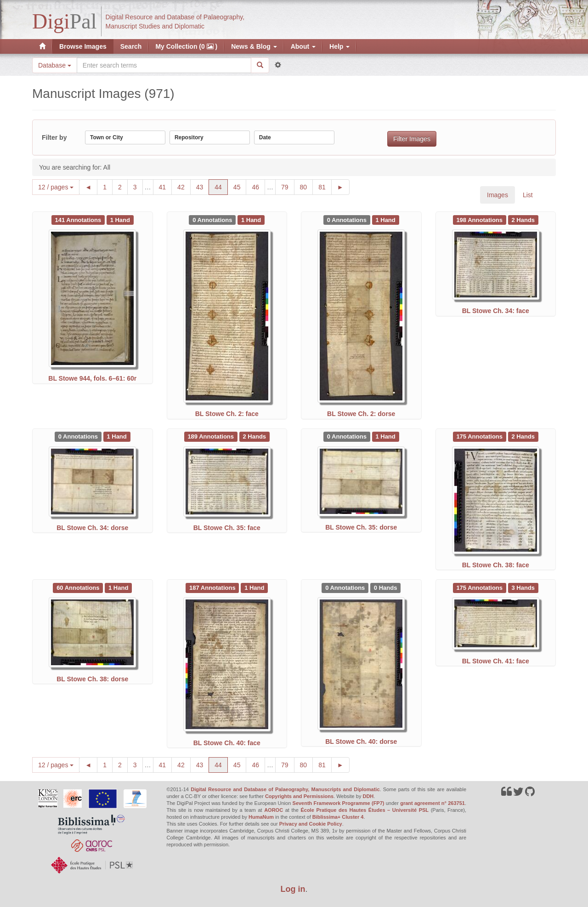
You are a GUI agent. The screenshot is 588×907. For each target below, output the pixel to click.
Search (131, 46)
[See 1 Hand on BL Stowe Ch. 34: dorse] (117, 436)
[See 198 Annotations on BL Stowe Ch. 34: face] (481, 219)
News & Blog (254, 46)
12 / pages (56, 187)
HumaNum (261, 817)
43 (203, 186)
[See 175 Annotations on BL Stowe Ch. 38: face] (481, 436)
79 (288, 186)
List (528, 195)
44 (221, 186)
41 (166, 186)
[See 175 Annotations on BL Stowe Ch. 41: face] (481, 588)
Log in (293, 889)
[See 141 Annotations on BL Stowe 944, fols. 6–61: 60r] (79, 219)
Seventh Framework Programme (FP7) (339, 803)
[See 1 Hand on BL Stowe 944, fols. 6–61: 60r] (120, 219)
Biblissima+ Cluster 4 (338, 817)
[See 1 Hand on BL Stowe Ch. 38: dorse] (118, 588)
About (303, 46)
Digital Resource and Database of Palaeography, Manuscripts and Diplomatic (285, 789)
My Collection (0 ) (186, 46)
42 (184, 186)
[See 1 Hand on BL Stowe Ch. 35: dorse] (386, 436)
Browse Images (83, 46)
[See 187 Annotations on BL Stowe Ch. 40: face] (213, 588)
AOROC (274, 810)
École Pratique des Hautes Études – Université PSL (365, 810)
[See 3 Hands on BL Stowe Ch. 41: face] (523, 588)
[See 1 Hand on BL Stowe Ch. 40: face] (254, 588)
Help (339, 46)
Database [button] (55, 65)
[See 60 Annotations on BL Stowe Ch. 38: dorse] (79, 588)
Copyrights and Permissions (299, 796)
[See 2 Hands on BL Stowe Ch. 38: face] (523, 436)
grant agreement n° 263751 (433, 803)
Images (498, 195)
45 (240, 186)
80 (307, 186)
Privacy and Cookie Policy (311, 824)
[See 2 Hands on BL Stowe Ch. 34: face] (523, 219)
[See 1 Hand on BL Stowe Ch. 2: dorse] (386, 219)
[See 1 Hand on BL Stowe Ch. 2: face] (251, 219)
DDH (368, 796)
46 (258, 186)
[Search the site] (164, 65)
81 (325, 186)
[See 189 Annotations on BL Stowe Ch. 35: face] (212, 436)
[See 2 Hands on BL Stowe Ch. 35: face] (254, 436)
